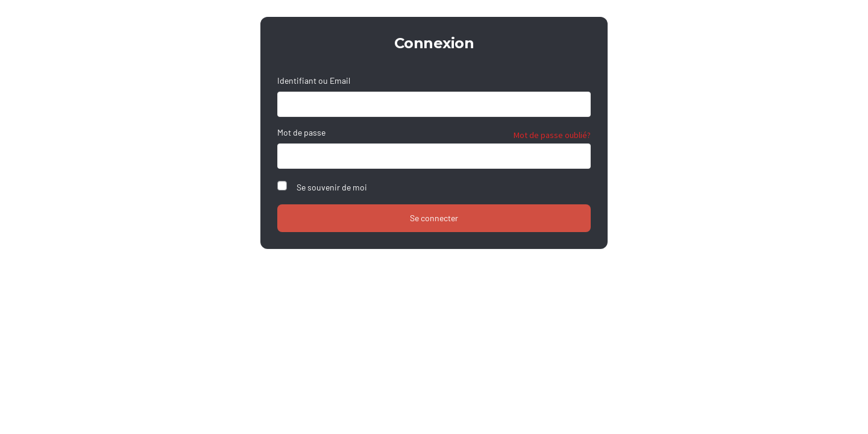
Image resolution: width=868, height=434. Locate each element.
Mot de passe (301, 132)
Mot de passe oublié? (552, 135)
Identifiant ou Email (314, 80)
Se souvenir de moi (332, 187)
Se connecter (434, 218)
